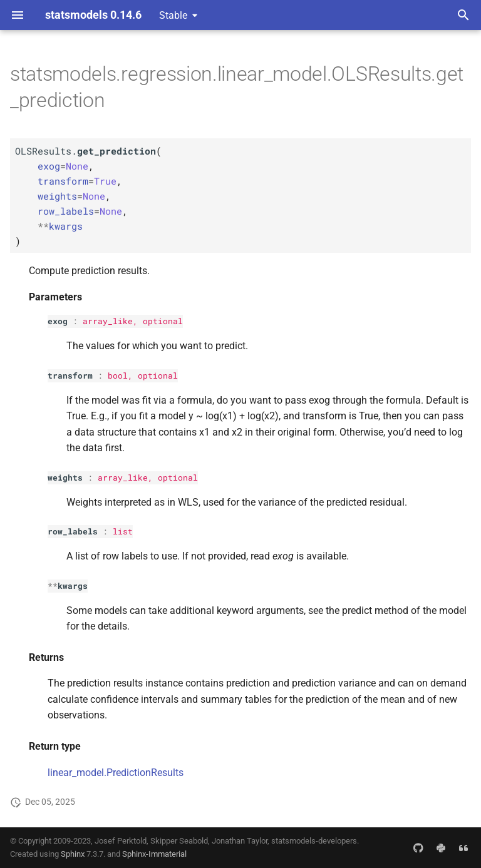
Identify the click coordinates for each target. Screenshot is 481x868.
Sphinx (73, 854)
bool (118, 375)
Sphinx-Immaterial (154, 854)
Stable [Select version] (173, 15)
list (123, 531)
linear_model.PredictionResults (116, 773)
